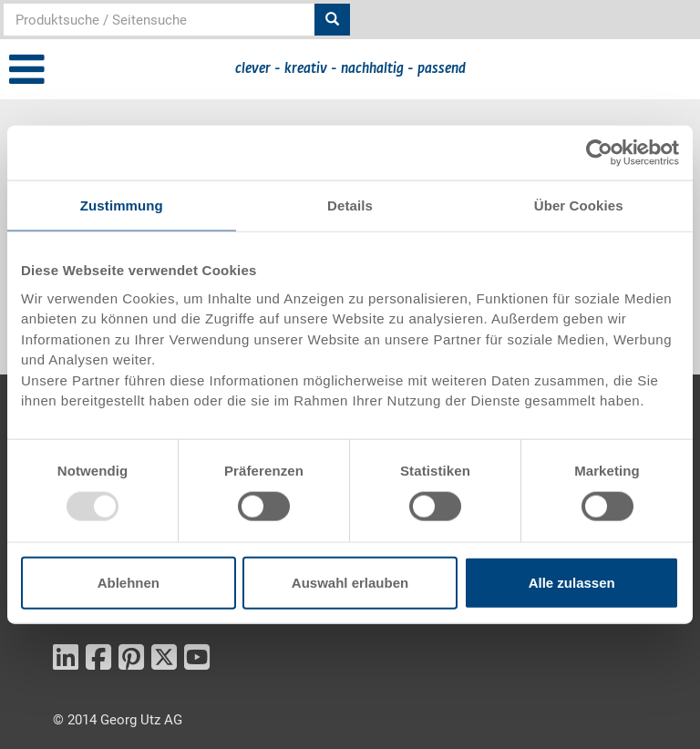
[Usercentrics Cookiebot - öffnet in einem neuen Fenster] (599, 153)
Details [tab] (350, 205)
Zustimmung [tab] (122, 205)
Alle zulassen (572, 582)
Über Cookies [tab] (579, 205)
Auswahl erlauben (350, 582)
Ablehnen (129, 582)
